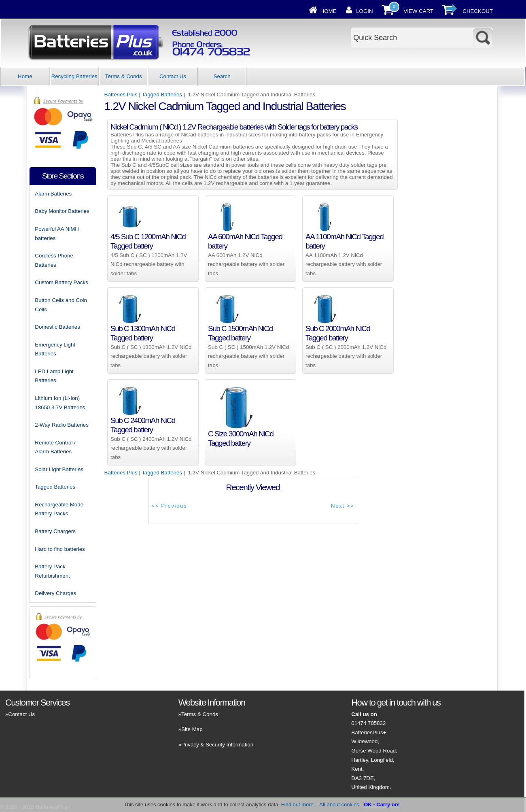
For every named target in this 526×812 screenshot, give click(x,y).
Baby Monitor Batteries (62, 211)
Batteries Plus (121, 95)
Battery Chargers (55, 531)
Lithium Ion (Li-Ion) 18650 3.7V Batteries (60, 403)
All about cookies (339, 805)
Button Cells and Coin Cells (61, 305)
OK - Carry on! (382, 805)
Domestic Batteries (57, 327)
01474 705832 (368, 723)
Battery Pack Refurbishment (52, 571)
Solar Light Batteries (59, 469)
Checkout (478, 11)
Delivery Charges (55, 593)
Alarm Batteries (53, 194)
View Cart (418, 11)
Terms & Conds (124, 76)
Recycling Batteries (74, 76)
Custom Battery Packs (62, 282)
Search (222, 76)
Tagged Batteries (162, 95)
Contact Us (173, 76)
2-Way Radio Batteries (62, 425)
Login (364, 11)
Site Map (192, 729)
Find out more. (298, 805)
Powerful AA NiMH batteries (57, 234)
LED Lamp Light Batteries (54, 376)
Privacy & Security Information (217, 745)
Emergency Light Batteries (55, 349)
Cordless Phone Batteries (54, 260)
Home (329, 11)
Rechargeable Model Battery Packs (60, 509)
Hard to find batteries (60, 549)
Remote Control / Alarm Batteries (55, 447)
